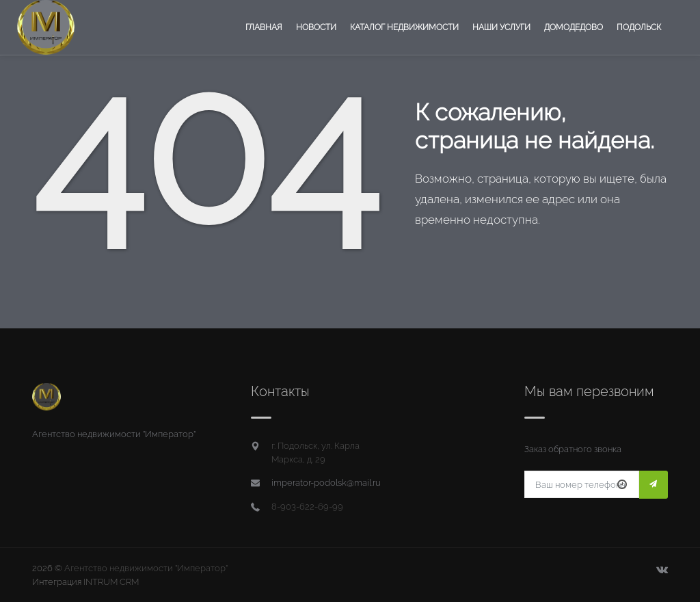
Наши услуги (501, 27)
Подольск (639, 27)
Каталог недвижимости (404, 27)
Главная (264, 27)
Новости (316, 27)
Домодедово (574, 27)
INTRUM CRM (111, 582)
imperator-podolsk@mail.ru (326, 483)
